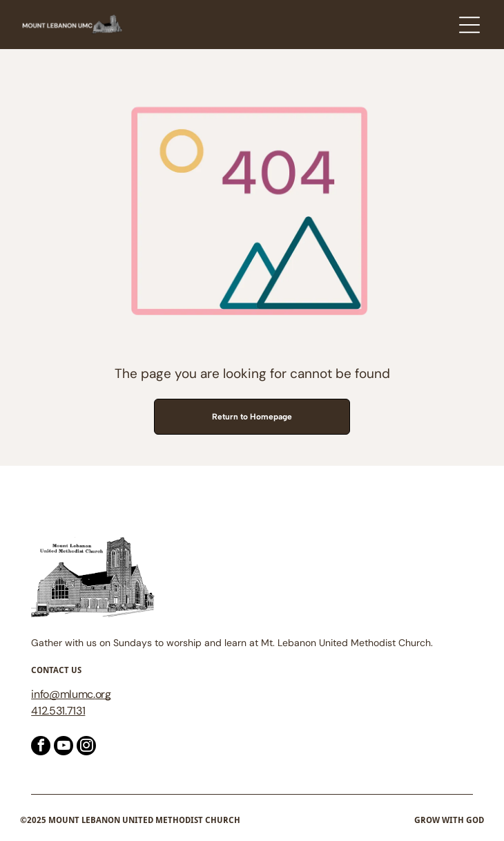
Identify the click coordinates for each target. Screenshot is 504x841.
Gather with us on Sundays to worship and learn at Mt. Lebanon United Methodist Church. (232, 643)
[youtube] (64, 747)
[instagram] (86, 747)
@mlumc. (72, 694)
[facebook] (41, 747)
